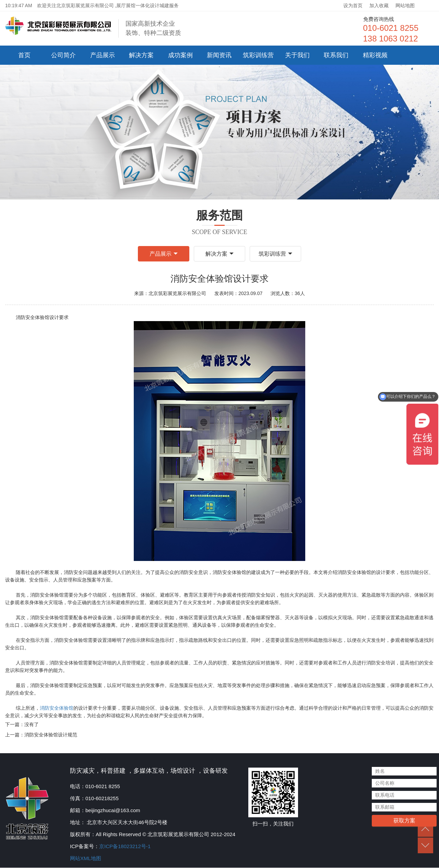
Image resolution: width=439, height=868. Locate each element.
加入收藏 (379, 5)
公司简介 (63, 55)
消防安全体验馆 (57, 709)
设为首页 (353, 5)
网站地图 (405, 5)
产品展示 (103, 55)
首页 (24, 55)
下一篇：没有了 (22, 725)
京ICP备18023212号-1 (125, 847)
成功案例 (180, 55)
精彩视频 (375, 55)
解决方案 (141, 55)
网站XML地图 (86, 859)
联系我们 (336, 55)
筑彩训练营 (258, 55)
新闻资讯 (219, 55)
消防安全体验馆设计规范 (51, 735)
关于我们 (297, 55)
